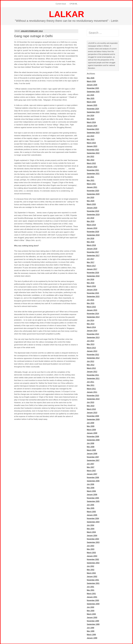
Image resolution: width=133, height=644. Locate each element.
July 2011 (91, 382)
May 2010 (91, 406)
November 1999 (93, 621)
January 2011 (92, 392)
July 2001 (91, 587)
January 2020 (92, 207)
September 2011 (93, 378)
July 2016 (91, 279)
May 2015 (91, 303)
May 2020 (91, 201)
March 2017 (91, 266)
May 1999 (91, 631)
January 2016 (92, 289)
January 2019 (92, 228)
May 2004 (91, 528)
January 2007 (92, 474)
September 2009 (93, 419)
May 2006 (91, 488)
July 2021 (91, 177)
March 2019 (91, 225)
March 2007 (91, 470)
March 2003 (91, 552)
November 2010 (93, 395)
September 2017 (93, 255)
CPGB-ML (73, 4)
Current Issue (61, 4)
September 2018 (93, 235)
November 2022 (93, 149)
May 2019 (91, 221)
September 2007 (93, 460)
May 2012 (91, 365)
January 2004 (92, 535)
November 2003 (93, 539)
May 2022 (91, 160)
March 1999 (91, 634)
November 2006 (93, 477)
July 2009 (91, 423)
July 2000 (91, 607)
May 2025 (91, 98)
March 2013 (91, 348)
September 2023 (93, 132)
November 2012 (93, 354)
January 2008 (92, 453)
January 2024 (92, 126)
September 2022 (93, 153)
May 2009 (91, 426)
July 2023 (91, 136)
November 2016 (93, 272)
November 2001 (93, 580)
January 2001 (92, 597)
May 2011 (91, 385)
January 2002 (92, 576)
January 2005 (92, 515)
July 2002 (91, 566)
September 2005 (93, 501)
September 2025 (93, 91)
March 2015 (91, 307)
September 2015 (93, 296)
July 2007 (91, 464)
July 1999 (91, 628)
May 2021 (91, 180)
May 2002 (91, 569)
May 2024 (91, 119)
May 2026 (91, 78)
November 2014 (93, 313)
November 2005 (93, 498)
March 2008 (91, 450)
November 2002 (93, 559)
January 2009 (92, 433)
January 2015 (92, 310)
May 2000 (91, 610)
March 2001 (91, 593)
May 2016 (91, 283)
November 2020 (93, 190)
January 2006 (92, 494)
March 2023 (91, 143)
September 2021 (93, 173)
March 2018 (91, 245)
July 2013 (91, 341)
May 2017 (91, 262)
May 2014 (91, 324)
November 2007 (93, 457)
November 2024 (93, 108)
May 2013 (91, 344)
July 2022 (91, 156)
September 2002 (93, 563)
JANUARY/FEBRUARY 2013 (32, 31)
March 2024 (91, 122)
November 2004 (93, 518)
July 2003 (91, 546)
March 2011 (91, 388)
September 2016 (93, 276)
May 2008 (91, 447)
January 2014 (92, 330)
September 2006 (93, 481)
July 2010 (91, 402)
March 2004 (91, 532)
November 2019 (93, 211)
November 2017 (93, 252)
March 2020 (91, 204)
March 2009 (91, 429)
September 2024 (93, 112)
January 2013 (92, 351)
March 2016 (91, 286)
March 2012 (91, 368)
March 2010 (91, 409)
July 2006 (91, 484)
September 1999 (93, 624)
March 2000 (91, 614)
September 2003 (93, 542)
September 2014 (93, 317)
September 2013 (93, 337)
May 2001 (91, 590)
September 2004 (93, 522)
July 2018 (91, 238)
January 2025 (92, 105)
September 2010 (93, 399)
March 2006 (91, 491)
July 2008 (91, 443)
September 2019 (93, 214)
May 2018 (91, 242)
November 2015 (93, 293)
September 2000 (93, 604)
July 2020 (91, 197)
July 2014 (91, 320)
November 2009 (93, 416)
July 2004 (91, 525)
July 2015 (91, 300)
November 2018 (93, 231)
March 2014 (91, 327)
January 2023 (92, 146)
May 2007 (91, 467)
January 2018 (92, 248)
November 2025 (93, 88)
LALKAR (67, 14)
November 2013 (93, 334)
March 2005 (91, 511)
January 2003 (92, 556)
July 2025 (91, 95)
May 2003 (91, 549)
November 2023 (93, 129)
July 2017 (91, 259)
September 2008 (93, 440)
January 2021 (92, 187)
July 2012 (91, 361)
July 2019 (91, 218)
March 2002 (91, 573)
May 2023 (91, 139)
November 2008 (93, 436)
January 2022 (92, 167)
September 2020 (93, 194)
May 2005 (91, 508)
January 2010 (92, 412)
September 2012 (93, 358)
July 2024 (91, 115)
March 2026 (91, 81)
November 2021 (93, 170)
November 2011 (93, 375)
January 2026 (92, 85)
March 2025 (91, 102)
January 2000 (92, 617)
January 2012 (92, 371)
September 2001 (93, 583)
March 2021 (91, 184)
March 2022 (91, 163)
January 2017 (92, 269)
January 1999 (92, 638)
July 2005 (91, 505)
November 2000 (93, 600)
